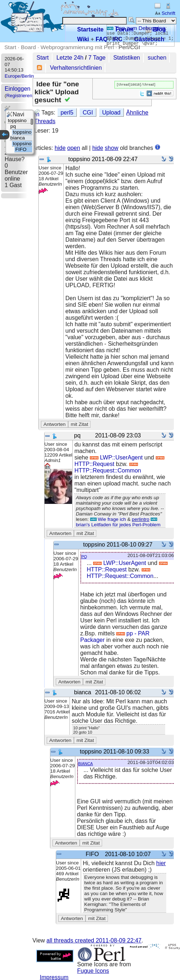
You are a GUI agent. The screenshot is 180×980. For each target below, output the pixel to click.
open (74, 148)
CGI (88, 113)
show (111, 148)
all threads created (94, 940)
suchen (157, 58)
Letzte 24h (70, 58)
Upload (111, 113)
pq (84, 556)
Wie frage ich (108, 519)
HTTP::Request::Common (108, 468)
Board (28, 47)
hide (60, 148)
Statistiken (127, 58)
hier (161, 863)
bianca (86, 763)
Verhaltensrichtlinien (76, 68)
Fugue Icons (93, 971)
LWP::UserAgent (116, 457)
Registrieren (19, 96)
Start (10, 47)
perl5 (67, 113)
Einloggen (18, 89)
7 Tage (97, 58)
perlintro (141, 519)
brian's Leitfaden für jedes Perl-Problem (118, 523)
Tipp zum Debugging (136, 28)
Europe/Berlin (19, 76)
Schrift (165, 13)
